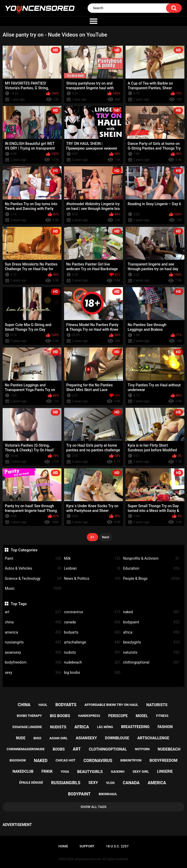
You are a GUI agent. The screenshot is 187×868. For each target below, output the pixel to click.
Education (151, 568)
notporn (142, 749)
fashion (165, 727)
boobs (59, 749)
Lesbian (92, 568)
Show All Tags (93, 807)
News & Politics (92, 579)
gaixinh (118, 772)
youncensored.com (88, 859)
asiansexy (33, 653)
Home (63, 846)
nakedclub (23, 771)
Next (106, 537)
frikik (47, 771)
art (33, 612)
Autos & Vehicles (33, 568)
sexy (33, 673)
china (33, 622)
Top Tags (19, 604)
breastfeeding (135, 727)
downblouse (117, 738)
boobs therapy (29, 716)
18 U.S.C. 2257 (117, 846)
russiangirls (33, 642)
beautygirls (151, 642)
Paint (33, 559)
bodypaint (151, 622)
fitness (162, 716)
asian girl (59, 738)
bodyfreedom (33, 662)
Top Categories (24, 550)
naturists (151, 653)
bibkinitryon (131, 760)
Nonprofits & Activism (151, 559)
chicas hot (65, 760)
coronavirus (92, 612)
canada (92, 622)
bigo (37, 738)
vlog (110, 783)
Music (33, 589)
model (142, 716)
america (33, 632)
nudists (92, 653)
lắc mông (105, 727)
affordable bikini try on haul (111, 705)
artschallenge (92, 642)
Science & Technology (33, 579)
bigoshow (18, 760)
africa (151, 632)
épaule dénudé (31, 783)
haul (43, 705)
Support (87, 846)
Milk (92, 559)
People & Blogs (151, 579)
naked (151, 612)
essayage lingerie (27, 727)
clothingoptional (151, 662)
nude (21, 738)
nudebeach (92, 662)
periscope (118, 716)
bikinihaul (108, 794)
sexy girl (141, 772)
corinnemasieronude (25, 749)
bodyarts (92, 632)
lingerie (165, 771)
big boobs (92, 673)
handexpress (89, 716)
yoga (65, 772)
